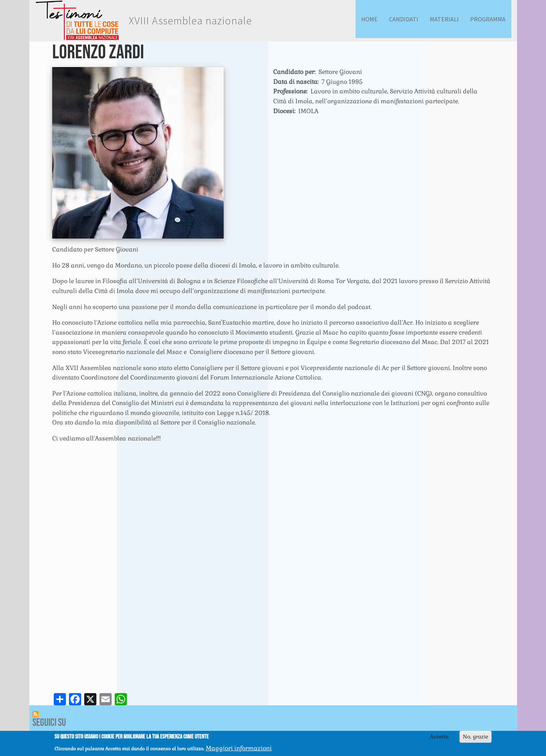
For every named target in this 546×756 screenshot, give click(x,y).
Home (369, 19)
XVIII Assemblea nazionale (190, 21)
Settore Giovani (340, 72)
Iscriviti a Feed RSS (35, 714)
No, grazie (476, 737)
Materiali (444, 19)
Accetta (439, 737)
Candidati (404, 19)
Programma (488, 19)
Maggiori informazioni (239, 748)
